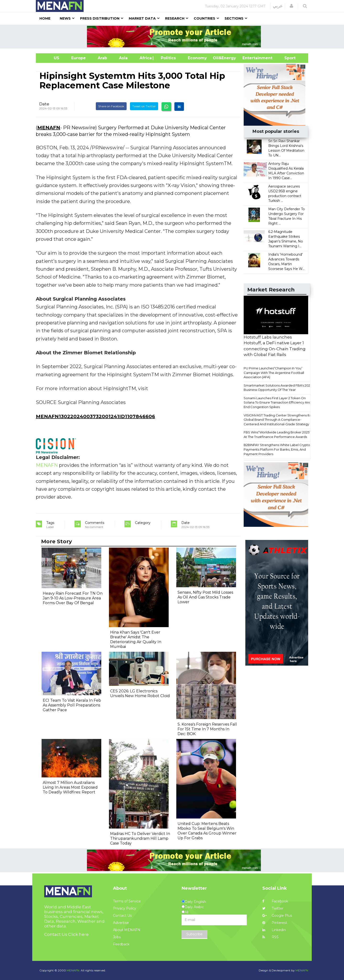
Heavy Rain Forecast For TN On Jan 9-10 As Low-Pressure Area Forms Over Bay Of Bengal (73, 598)
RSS (270, 937)
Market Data (142, 18)
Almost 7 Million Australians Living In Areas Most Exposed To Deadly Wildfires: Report (70, 787)
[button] (291, 6)
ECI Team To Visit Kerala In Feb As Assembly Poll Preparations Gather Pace (72, 705)
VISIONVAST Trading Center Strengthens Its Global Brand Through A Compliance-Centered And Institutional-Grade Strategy (277, 420)
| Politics (167, 58)
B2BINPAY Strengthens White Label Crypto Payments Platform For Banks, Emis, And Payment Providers (277, 449)
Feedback (121, 944)
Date (44, 104)
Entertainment (250, 58)
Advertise (121, 923)
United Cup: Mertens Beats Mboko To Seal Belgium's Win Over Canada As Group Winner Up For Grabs (207, 831)
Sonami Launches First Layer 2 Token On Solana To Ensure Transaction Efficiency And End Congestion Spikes (277, 402)
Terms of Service (127, 901)
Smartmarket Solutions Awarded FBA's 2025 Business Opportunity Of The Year (278, 388)
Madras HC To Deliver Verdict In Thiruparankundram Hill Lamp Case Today (140, 838)
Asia (123, 58)
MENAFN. (73, 970)
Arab (102, 58)
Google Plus (277, 915)
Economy (197, 58)
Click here (78, 934)
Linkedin (274, 930)
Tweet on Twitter (144, 106)
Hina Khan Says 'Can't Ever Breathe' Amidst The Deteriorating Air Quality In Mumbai (136, 639)
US (51, 58)
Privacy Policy (125, 908)
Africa (145, 58)
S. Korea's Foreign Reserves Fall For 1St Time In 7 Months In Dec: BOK (207, 729)
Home (45, 18)
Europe (78, 58)
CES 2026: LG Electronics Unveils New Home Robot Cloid (140, 693)
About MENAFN (127, 930)
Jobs (117, 937)
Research (175, 18)
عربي (278, 6)
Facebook (275, 901)
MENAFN (49, 128)
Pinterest (275, 923)
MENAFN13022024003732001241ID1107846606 (95, 416)
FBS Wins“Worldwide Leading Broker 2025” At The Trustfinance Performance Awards (277, 434)
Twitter (273, 908)
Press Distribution (100, 18)
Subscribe (194, 934)
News (65, 18)
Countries (204, 18)
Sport (287, 58)
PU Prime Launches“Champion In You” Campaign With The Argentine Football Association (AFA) (274, 373)
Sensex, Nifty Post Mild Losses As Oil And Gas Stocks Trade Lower (205, 597)
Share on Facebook (111, 106)
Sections (234, 18)
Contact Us (122, 915)
